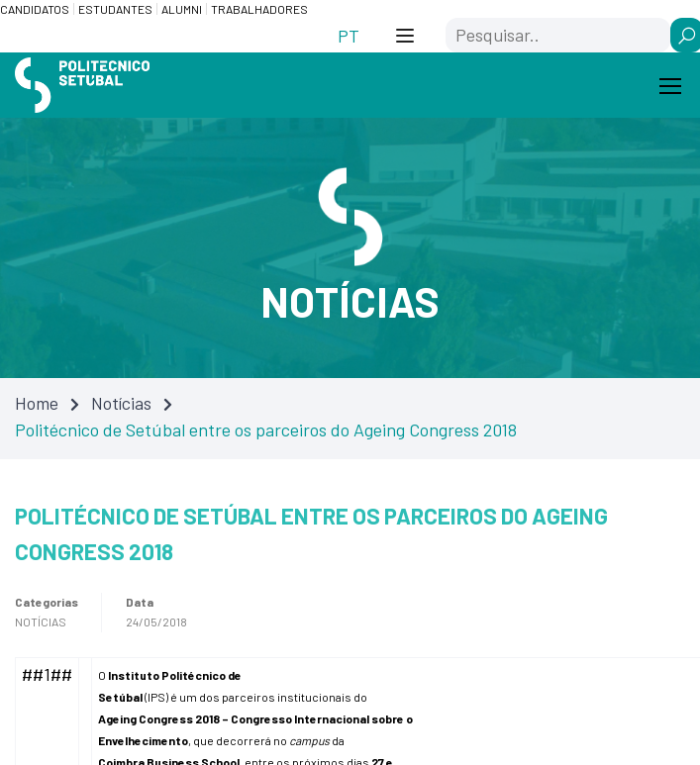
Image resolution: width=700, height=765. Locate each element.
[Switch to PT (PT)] (349, 35)
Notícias (121, 403)
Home (37, 403)
